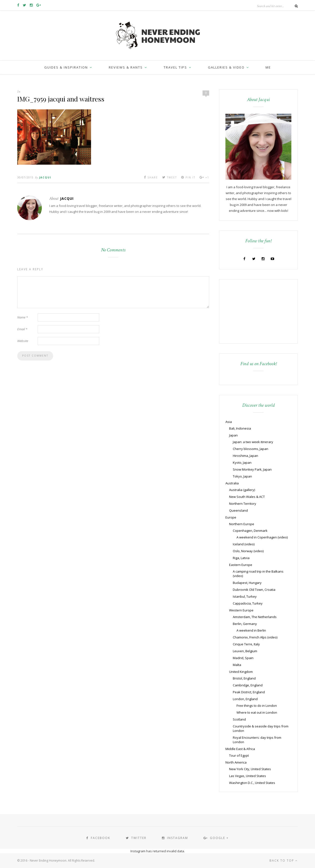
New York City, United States (250, 769)
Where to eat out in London (257, 712)
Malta (237, 665)
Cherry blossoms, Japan (251, 449)
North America (236, 762)
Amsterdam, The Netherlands (255, 617)
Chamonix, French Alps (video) (255, 637)
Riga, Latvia (241, 558)
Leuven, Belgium (245, 651)
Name (23, 317)
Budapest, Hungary (247, 583)
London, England (245, 699)
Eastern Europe (241, 565)
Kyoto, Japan (242, 463)
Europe (231, 517)
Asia (229, 422)
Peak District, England (249, 692)
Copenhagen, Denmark (250, 531)
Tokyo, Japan (242, 476)
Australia (232, 483)
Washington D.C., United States (252, 783)
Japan (233, 435)
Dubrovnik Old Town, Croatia (254, 590)
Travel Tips (175, 67)
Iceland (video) (244, 544)
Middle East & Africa (240, 749)
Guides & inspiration (66, 67)
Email (22, 329)
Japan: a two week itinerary (253, 442)
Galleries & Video (226, 67)
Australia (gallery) (242, 490)
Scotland (239, 719)
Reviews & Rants (126, 67)
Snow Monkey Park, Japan (252, 469)
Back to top (284, 861)
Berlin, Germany (245, 624)
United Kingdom (241, 672)
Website (23, 341)
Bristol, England (244, 678)
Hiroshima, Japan (245, 456)
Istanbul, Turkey (245, 596)
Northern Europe (242, 524)
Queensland (238, 510)
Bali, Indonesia (240, 428)
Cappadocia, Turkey (248, 603)
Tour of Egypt (239, 755)
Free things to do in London (257, 706)
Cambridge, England (248, 685)
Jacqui (45, 177)
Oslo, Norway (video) (248, 551)
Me (268, 67)
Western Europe (241, 610)
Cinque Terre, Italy (246, 644)
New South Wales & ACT (247, 497)
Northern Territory (243, 504)
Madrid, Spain (243, 658)
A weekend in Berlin (251, 630)
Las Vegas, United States (248, 776)
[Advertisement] (256, 311)
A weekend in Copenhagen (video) (262, 537)
